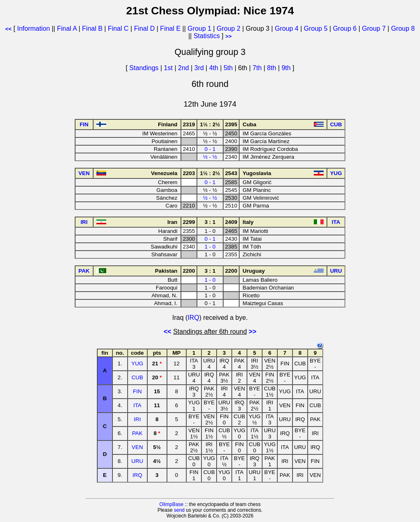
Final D (145, 28)
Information (34, 28)
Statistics (207, 36)
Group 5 (316, 28)
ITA (137, 405)
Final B (92, 28)
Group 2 (228, 28)
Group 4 (287, 28)
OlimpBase (172, 504)
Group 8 (403, 28)
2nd (184, 68)
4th (215, 68)
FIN (137, 391)
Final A (67, 28)
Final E (170, 28)
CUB (137, 377)
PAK (137, 433)
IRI (137, 419)
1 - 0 (210, 247)
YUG (137, 364)
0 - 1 (210, 149)
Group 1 (199, 28)
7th (258, 68)
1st (169, 68)
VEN (137, 447)
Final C (118, 28)
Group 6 (345, 28)
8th (273, 68)
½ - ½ (210, 157)
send (179, 510)
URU (137, 461)
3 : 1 (210, 222)
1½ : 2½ (210, 124)
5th (229, 68)
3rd (200, 68)
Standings (144, 68)
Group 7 (374, 28)
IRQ (193, 318)
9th (287, 68)
